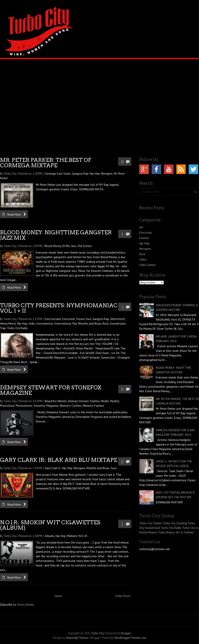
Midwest (72, 536)
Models (115, 401)
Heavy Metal (8, 323)
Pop (75, 323)
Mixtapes (107, 174)
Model (105, 401)
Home (58, 596)
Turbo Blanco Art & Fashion (176, 532)
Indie (32, 323)
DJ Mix (66, 246)
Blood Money (53, 246)
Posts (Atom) (26, 605)
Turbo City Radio (17, 328)
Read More (14, 215)
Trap (3, 328)
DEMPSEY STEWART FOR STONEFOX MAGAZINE (51, 390)
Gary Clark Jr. (53, 468)
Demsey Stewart (78, 401)
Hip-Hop (95, 174)
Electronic (69, 319)
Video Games (148, 265)
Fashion (95, 401)
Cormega (50, 174)
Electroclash (53, 319)
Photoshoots (24, 406)
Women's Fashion (93, 406)
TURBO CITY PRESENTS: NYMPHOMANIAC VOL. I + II (59, 308)
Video (143, 259)
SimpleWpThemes (77, 638)
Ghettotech (118, 319)
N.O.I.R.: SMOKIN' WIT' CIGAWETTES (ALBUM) (50, 525)
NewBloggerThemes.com (130, 638)
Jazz (74, 246)
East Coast (64, 174)
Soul (114, 468)
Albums (50, 536)
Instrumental (44, 323)
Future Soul (84, 319)
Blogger (126, 633)
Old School (85, 246)
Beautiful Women (56, 401)
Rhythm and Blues (90, 323)
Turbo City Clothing (175, 523)
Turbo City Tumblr (151, 523)
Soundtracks (118, 323)
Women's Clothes (71, 406)
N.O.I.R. (83, 536)
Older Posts (123, 596)
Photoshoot (7, 406)
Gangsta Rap (80, 174)
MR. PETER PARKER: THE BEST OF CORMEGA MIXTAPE (46, 163)
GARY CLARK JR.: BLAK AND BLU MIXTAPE (59, 460)
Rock (106, 323)
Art (141, 227)
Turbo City (97, 633)
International (63, 323)
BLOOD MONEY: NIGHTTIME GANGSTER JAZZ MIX (56, 235)
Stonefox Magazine (46, 406)
